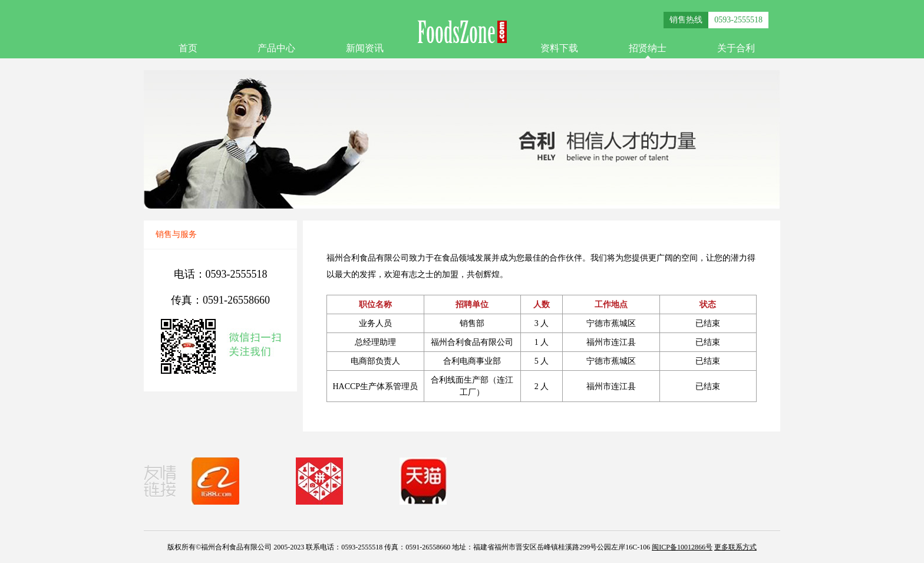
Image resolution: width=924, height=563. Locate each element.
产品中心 (276, 48)
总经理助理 (375, 342)
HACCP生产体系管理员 (375, 386)
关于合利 (736, 48)
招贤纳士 (648, 48)
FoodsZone (462, 32)
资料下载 (559, 48)
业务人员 (375, 323)
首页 (188, 48)
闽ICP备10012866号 (682, 547)
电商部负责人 (375, 361)
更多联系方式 (735, 547)
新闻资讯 (365, 48)
